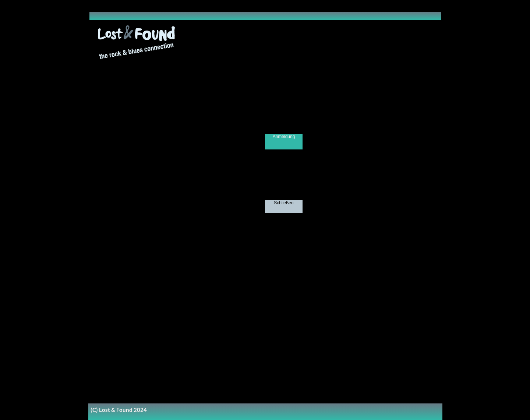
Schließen (284, 203)
